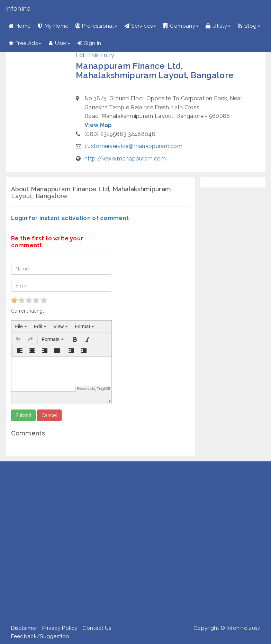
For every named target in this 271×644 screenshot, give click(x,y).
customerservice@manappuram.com (133, 146)
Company (181, 26)
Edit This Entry (95, 55)
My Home (53, 26)
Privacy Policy (60, 628)
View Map (98, 125)
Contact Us (97, 628)
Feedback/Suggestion (40, 636)
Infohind (18, 8)
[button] (18, 339)
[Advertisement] (133, 544)
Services (140, 26)
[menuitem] (21, 326)
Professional (96, 26)
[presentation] (21, 326)
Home (20, 26)
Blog (249, 26)
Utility (218, 26)
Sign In (89, 43)
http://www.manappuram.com (125, 159)
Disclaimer (24, 628)
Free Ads (25, 43)
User (59, 43)
